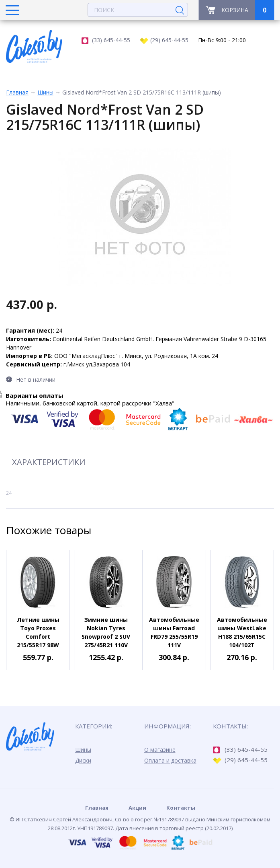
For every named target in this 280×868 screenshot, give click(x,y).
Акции (137, 808)
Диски (83, 760)
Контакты (181, 808)
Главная (17, 92)
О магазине (160, 750)
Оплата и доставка (170, 760)
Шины (45, 92)
